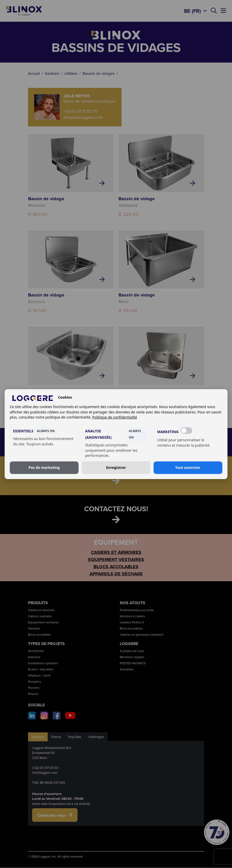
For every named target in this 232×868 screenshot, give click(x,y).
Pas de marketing (44, 467)
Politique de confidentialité (115, 417)
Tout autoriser (188, 467)
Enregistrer (116, 467)
